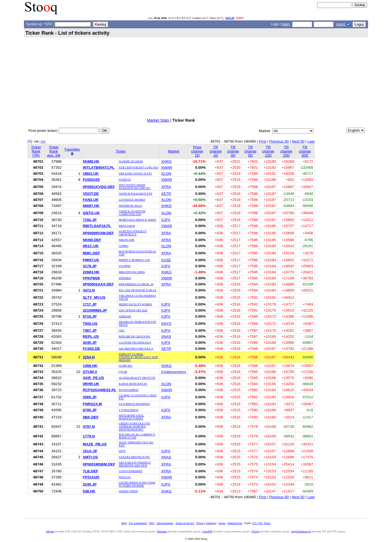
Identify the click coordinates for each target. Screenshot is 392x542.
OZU (122, 330)
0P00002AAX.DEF (98, 284)
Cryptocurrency (174, 372)
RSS (152, 523)
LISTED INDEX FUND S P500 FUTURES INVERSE (137, 484)
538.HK (89, 491)
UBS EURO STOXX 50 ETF (135, 174)
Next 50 (298, 141)
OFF (43, 142)
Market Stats (158, 120)
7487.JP (90, 330)
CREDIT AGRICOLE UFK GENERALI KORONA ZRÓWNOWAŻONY (135, 427)
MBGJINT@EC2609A (132, 272)
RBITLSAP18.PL (97, 226)
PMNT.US (91, 260)
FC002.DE (92, 349)
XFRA (166, 187)
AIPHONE (125, 316)
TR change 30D (305, 151)
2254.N (89, 357)
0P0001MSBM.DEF (99, 464)
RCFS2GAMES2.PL (100, 390)
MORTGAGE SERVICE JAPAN (138, 220)
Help (124, 523)
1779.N (89, 436)
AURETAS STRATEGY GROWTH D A (133, 233)
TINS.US (90, 324)
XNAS (166, 337)
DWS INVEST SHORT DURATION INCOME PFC (135, 187)
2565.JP (90, 397)
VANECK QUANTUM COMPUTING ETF (132, 213)
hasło (286, 24)
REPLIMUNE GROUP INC (135, 337)
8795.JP (90, 410)
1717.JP (90, 304)
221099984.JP (95, 310)
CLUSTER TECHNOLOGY (135, 343)
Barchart (162, 531)
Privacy (201, 523)
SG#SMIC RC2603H (131, 161)
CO (255, 523)
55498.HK (91, 161)
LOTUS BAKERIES (131, 471)
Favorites (72, 151)
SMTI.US (90, 457)
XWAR (167, 167)
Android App (235, 523)
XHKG (166, 161)
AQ (30, 141)
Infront (50, 531)
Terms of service (185, 523)
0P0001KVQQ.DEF (99, 187)
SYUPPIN (125, 266)
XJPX (166, 220)
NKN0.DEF (92, 240)
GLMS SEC (126, 366)
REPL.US (91, 337)
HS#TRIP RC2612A (130, 206)
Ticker (121, 151)
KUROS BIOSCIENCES (133, 384)
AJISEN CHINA (128, 491)
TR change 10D (268, 151)
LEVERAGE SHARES (132, 200)
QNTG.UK (91, 213)
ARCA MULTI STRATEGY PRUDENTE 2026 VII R (135, 464)
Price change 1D (197, 151)
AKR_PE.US (93, 378)
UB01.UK (91, 174)
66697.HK (91, 206)
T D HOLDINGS (129, 410)
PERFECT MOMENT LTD (134, 260)
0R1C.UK (91, 246)
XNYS (166, 324)
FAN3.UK (91, 200)
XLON (166, 174)
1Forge (255, 531)
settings (211, 523)
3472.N (89, 290)
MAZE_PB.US (95, 444)
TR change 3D (233, 151)
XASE (166, 260)
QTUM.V (90, 372)
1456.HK (90, 366)
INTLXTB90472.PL (99, 167)
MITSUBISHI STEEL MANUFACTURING (132, 417)
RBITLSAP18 (127, 226)
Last (311, 141)
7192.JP (90, 220)
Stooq (222, 523)
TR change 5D (251, 151)
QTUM (123, 372)
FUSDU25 (91, 180)
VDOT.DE (91, 194)
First (263, 141)
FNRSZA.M (92, 404)
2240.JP (90, 484)
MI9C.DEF (92, 253)
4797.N (89, 427)
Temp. (267, 523)
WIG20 (230, 18)
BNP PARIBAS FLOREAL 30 (136, 284)
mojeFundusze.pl (301, 531)
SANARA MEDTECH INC (135, 457)
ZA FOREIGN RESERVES (134, 404)
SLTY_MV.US (94, 297)
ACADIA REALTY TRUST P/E (137, 378)
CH (260, 523)
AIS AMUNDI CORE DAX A (136, 349)
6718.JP (90, 316)
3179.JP (90, 266)
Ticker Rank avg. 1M (54, 151)
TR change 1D (216, 151)
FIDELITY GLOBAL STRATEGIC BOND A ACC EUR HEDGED (138, 357)
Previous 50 (279, 141)
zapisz (341, 24)
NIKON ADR (127, 240)
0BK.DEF (91, 417)
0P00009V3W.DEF (98, 233)
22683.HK (91, 272)
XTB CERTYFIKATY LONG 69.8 (139, 167)
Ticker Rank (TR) (36, 151)
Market (174, 151)
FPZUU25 (91, 477)
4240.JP (90, 343)
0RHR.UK (91, 384)
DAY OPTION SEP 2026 (133, 310)
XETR (166, 194)
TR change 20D (286, 151)
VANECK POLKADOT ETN (136, 194)
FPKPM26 (91, 278)
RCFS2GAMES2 (129, 390)
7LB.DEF (91, 471)
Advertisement (165, 523)
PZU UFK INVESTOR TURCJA (138, 290)
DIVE (122, 451)
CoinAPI (207, 531)
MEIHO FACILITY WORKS (136, 304)
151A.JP (90, 451)
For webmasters (138, 523)
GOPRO (124, 246)
